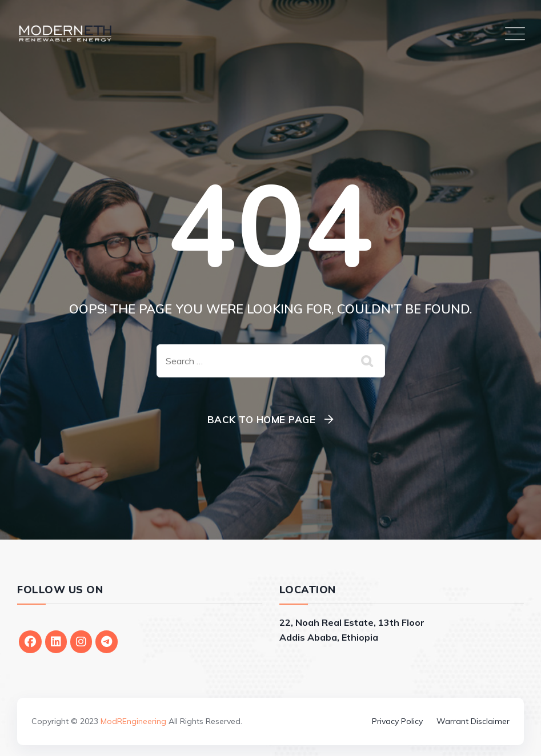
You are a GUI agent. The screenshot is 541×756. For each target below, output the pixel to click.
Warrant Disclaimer (473, 721)
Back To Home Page (262, 419)
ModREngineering (133, 721)
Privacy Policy (397, 721)
